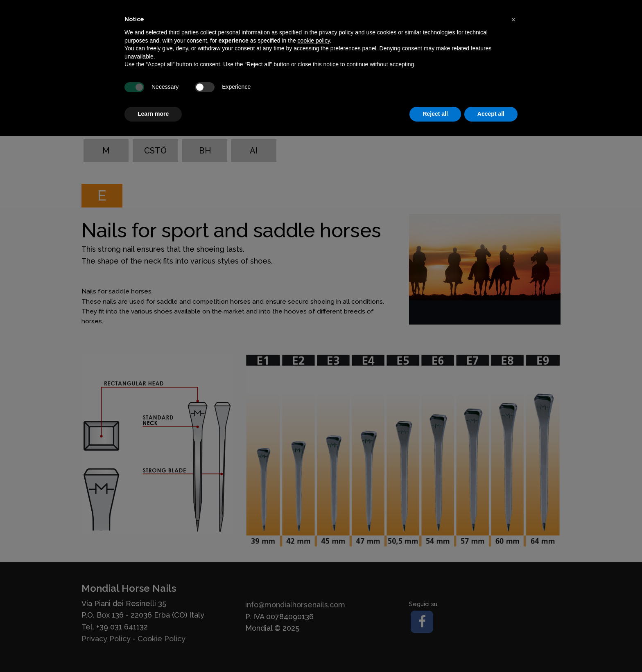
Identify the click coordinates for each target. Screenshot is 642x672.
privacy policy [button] (336, 32)
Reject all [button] (435, 114)
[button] (513, 20)
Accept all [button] (491, 114)
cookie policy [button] (314, 41)
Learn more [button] (153, 114)
